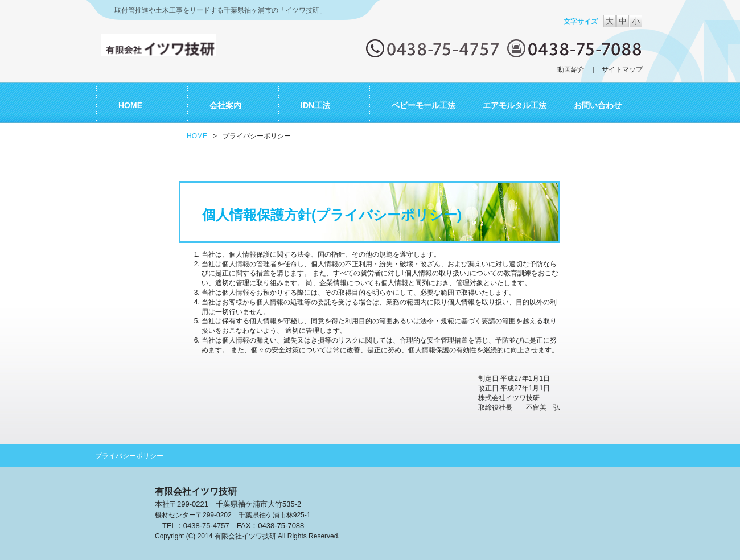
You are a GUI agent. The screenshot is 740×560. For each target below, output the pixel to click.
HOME (197, 136)
